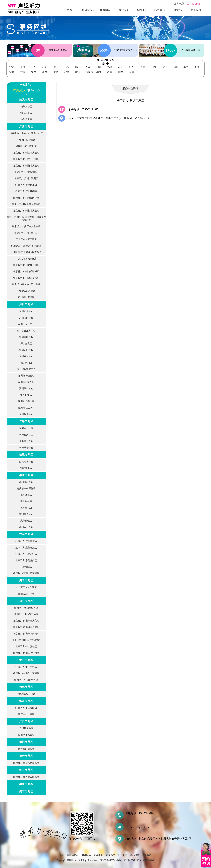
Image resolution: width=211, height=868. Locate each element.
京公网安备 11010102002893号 (139, 860)
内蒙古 (89, 72)
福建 (110, 67)
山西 (121, 72)
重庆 (186, 67)
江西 (45, 72)
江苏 (66, 67)
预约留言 (178, 10)
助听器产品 (87, 10)
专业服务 (124, 10)
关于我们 (196, 10)
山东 (34, 67)
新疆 (121, 67)
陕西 (34, 72)
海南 (110, 72)
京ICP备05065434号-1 (111, 860)
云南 (175, 67)
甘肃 (23, 72)
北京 (12, 67)
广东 (132, 67)
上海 (23, 67)
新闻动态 (142, 10)
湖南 (132, 72)
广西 (153, 67)
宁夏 (12, 72)
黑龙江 (100, 72)
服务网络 (105, 10)
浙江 (77, 67)
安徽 (88, 67)
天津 (66, 72)
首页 (69, 10)
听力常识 (160, 10)
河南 (142, 67)
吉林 (45, 67)
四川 (99, 67)
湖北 (55, 72)
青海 (197, 67)
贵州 (164, 67)
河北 (77, 72)
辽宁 (55, 67)
